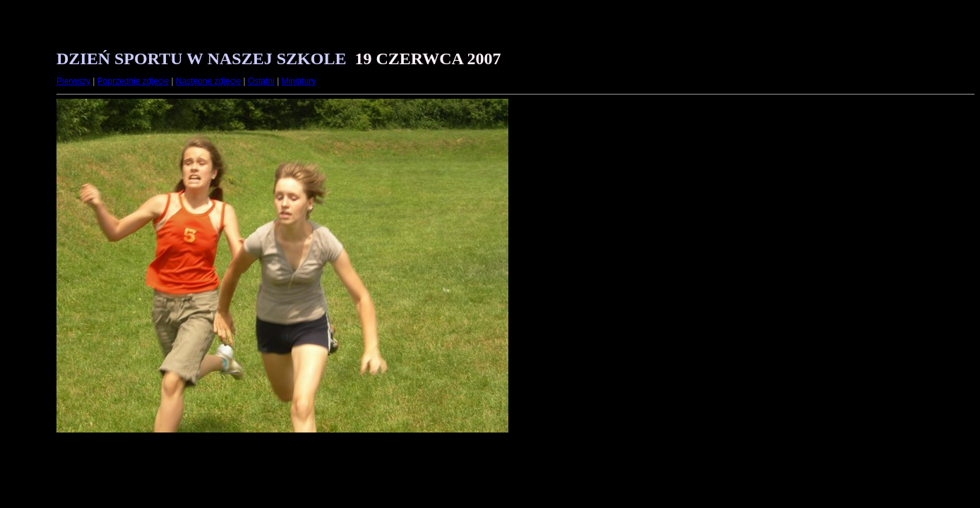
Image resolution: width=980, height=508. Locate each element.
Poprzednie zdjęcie (133, 81)
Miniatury (299, 81)
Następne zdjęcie (208, 81)
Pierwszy (73, 81)
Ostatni (261, 81)
